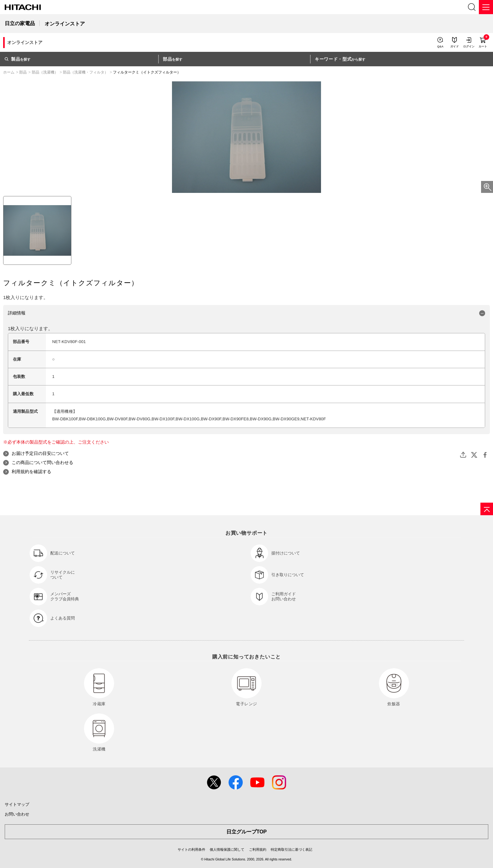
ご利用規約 (258, 849)
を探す (18, 59)
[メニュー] (486, 7)
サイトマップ (17, 804)
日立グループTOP (247, 832)
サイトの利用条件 (191, 849)
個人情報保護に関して (227, 849)
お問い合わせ (17, 814)
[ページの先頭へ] (487, 509)
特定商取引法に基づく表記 (291, 849)
